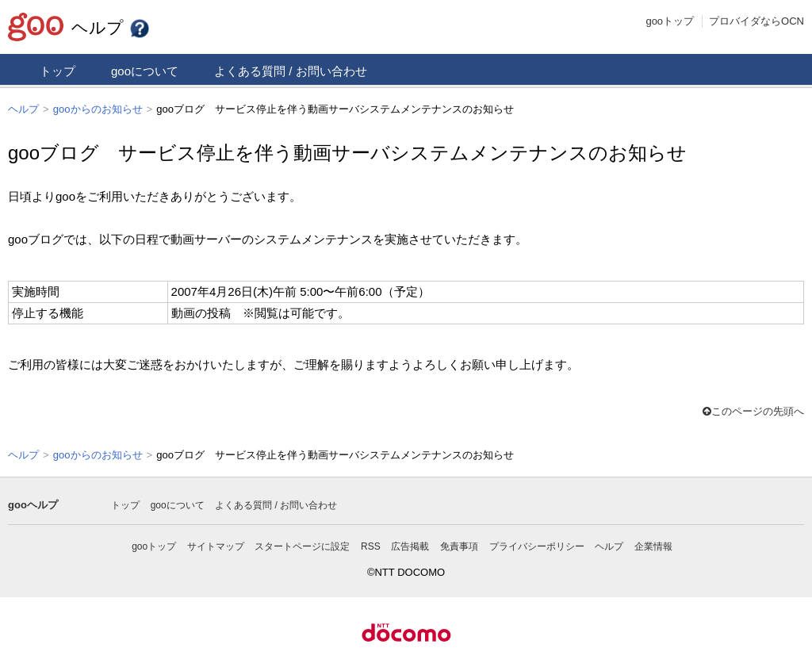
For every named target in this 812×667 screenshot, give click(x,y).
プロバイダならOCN (756, 21)
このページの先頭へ (753, 410)
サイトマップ (216, 545)
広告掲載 (410, 545)
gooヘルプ (33, 503)
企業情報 (653, 545)
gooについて (145, 71)
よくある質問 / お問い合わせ (291, 71)
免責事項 (459, 545)
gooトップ (670, 21)
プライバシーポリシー (537, 545)
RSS (371, 545)
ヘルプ (111, 27)
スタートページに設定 (302, 545)
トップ (57, 71)
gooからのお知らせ (98, 109)
